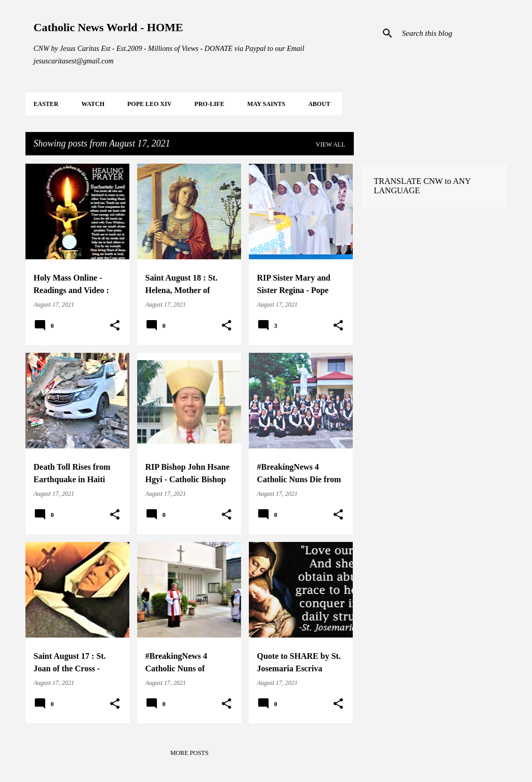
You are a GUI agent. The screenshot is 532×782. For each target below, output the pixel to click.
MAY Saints (266, 104)
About (319, 104)
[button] (115, 326)
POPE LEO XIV (149, 104)
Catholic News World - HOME (109, 27)
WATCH (93, 104)
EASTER (46, 104)
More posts (190, 753)
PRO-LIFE (209, 104)
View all (331, 144)
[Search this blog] (453, 33)
